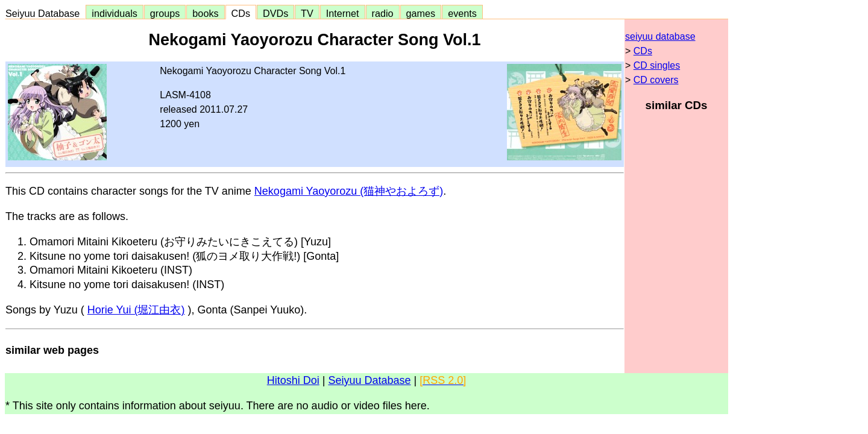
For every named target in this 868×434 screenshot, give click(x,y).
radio (383, 13)
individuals (115, 13)
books (205, 13)
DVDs (275, 13)
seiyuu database (660, 36)
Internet (343, 13)
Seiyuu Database (45, 13)
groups (165, 13)
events (462, 13)
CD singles (657, 65)
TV (307, 13)
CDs (241, 13)
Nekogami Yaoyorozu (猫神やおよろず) (349, 191)
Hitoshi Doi (293, 380)
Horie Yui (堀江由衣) (136, 310)
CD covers (656, 80)
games (421, 13)
